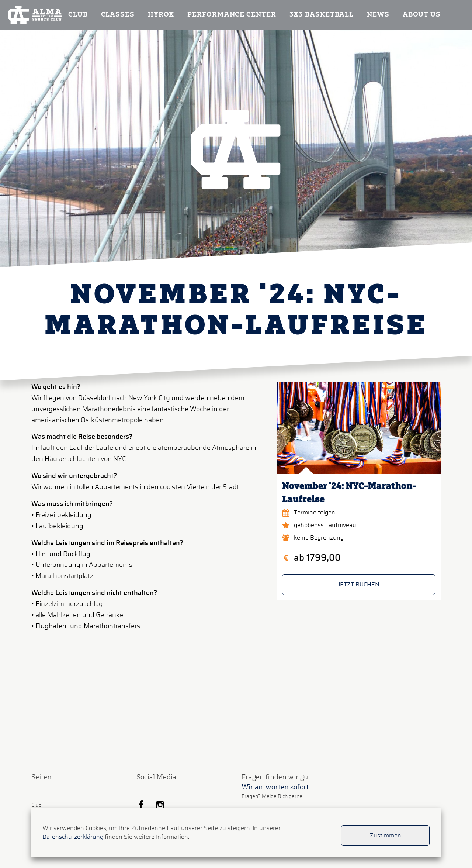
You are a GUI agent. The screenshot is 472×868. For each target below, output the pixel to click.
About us (422, 15)
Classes (118, 15)
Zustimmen (386, 836)
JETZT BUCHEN (359, 585)
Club (78, 15)
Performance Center (232, 15)
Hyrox (161, 15)
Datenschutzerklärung (73, 837)
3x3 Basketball (322, 15)
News (378, 15)
